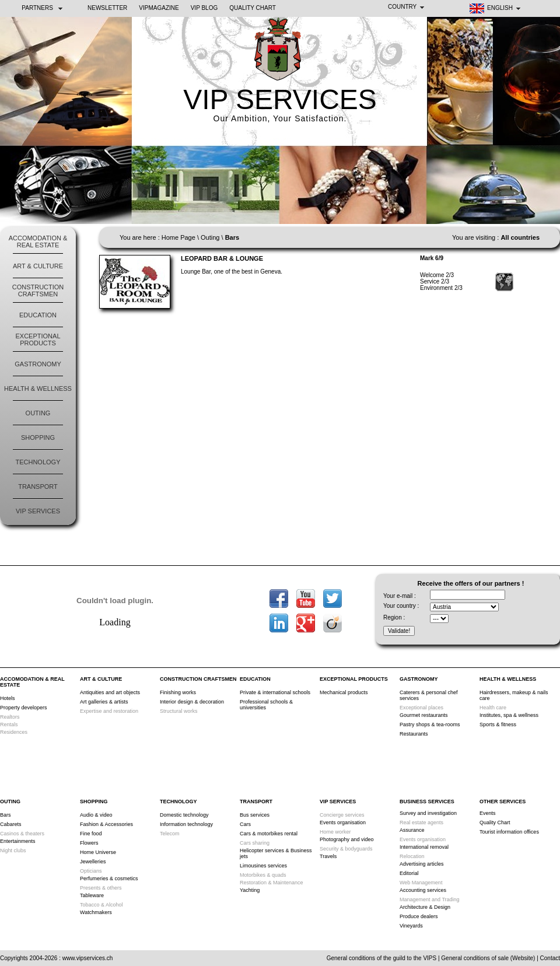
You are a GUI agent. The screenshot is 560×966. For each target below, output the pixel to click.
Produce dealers (419, 916)
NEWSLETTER (107, 8)
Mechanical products (344, 692)
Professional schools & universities (266, 705)
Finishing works (178, 692)
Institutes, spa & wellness (509, 715)
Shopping (38, 437)
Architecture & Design (425, 907)
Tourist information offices (509, 832)
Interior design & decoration (192, 702)
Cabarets (11, 824)
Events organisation (343, 822)
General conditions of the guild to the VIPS (381, 958)
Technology (38, 462)
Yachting (250, 890)
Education (38, 315)
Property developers (24, 708)
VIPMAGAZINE (159, 8)
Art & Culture (38, 266)
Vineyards (411, 926)
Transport (38, 487)
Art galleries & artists (104, 702)
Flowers (89, 843)
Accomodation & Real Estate (38, 242)
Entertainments (18, 841)
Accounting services (423, 890)
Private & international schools (275, 692)
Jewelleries (93, 862)
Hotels (8, 698)
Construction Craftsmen (38, 290)
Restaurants (414, 734)
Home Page (178, 237)
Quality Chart (253, 8)
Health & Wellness (38, 388)
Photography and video (347, 839)
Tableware (92, 895)
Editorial (409, 873)
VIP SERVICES (280, 99)
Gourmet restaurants (424, 715)
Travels (328, 856)
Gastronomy (38, 364)
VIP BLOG (204, 8)
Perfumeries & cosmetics (109, 878)
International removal (424, 847)
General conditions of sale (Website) (488, 958)
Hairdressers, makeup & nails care (514, 695)
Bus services (255, 815)
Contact (550, 958)
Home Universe (98, 852)
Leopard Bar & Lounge (222, 258)
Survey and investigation (428, 813)
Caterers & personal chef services (429, 695)
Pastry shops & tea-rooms (430, 724)
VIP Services (38, 511)
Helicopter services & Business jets (276, 853)
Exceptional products (38, 339)
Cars (245, 824)
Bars (6, 815)
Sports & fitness (498, 724)
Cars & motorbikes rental (269, 834)
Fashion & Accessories (106, 824)
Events (488, 813)
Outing (38, 413)
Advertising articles (422, 864)
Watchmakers (96, 912)
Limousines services (263, 866)
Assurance (412, 830)
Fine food (91, 834)
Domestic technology (184, 815)
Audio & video (96, 815)
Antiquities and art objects (110, 692)
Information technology (186, 824)
